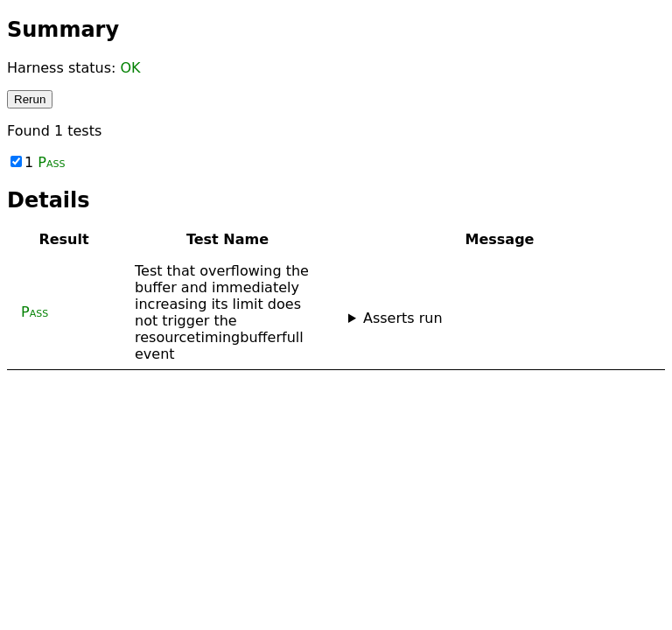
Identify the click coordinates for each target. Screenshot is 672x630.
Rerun (30, 99)
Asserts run (403, 318)
